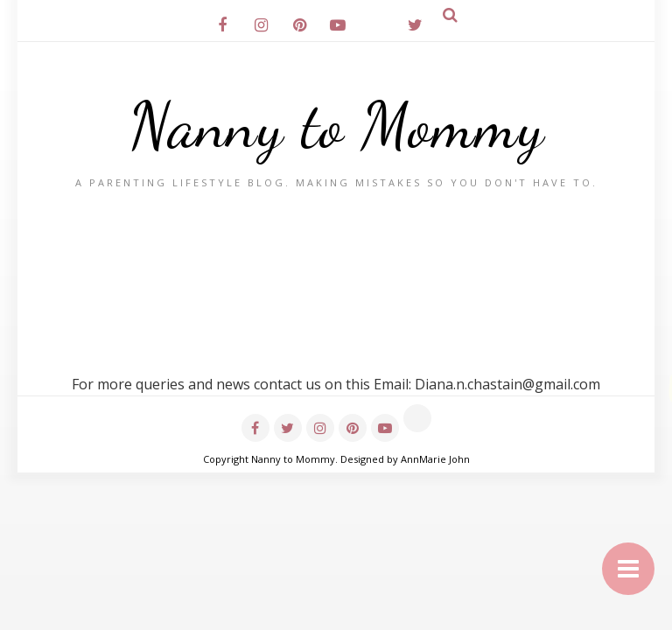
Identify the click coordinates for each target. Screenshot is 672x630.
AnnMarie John (435, 459)
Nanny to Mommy (336, 126)
